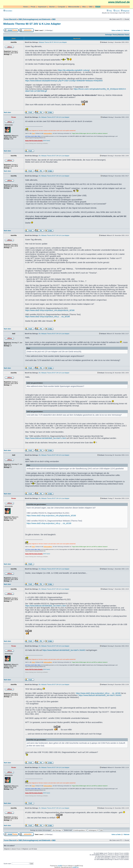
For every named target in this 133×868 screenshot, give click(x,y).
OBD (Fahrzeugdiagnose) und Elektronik (34, 19)
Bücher (52, 7)
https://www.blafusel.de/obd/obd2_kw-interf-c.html (46, 438)
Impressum (42, 7)
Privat (33, 7)
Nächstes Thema (124, 35)
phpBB (60, 866)
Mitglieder (125, 11)
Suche (117, 11)
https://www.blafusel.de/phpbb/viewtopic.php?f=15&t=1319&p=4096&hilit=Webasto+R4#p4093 (64, 81)
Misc (84, 7)
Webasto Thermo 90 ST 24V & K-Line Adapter (32, 24)
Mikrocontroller (74, 7)
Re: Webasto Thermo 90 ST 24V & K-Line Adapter (54, 117)
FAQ (109, 11)
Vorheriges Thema (111, 35)
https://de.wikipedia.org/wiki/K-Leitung (74, 70)
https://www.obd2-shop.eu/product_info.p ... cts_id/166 (98, 693)
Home (25, 7)
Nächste (127, 30)
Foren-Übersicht (10, 19)
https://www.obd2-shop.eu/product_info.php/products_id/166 (50, 310)
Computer (61, 7)
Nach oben (7, 112)
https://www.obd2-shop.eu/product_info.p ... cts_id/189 (47, 317)
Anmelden (8, 11)
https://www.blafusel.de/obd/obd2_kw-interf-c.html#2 (64, 650)
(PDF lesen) (38, 141)
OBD (91, 7)
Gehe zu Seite (116, 30)
